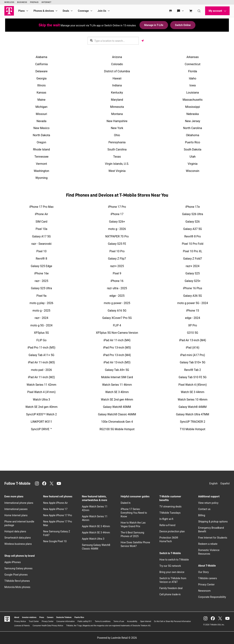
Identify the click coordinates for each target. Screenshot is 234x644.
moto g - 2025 (41, 311)
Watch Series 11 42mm (41, 385)
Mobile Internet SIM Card (117, 377)
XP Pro (193, 325)
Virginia (193, 164)
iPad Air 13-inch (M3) (117, 362)
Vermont (41, 164)
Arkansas (193, 57)
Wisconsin (193, 171)
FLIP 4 (117, 325)
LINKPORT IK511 (41, 422)
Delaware (41, 71)
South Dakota (193, 149)
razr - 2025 (41, 281)
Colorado (117, 64)
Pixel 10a (41, 229)
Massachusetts (193, 100)
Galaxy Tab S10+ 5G (193, 362)
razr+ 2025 (117, 266)
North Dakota (41, 135)
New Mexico (41, 128)
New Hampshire (117, 121)
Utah (193, 157)
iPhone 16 (117, 281)
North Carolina (193, 128)
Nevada (41, 121)
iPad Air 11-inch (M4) (117, 340)
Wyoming (41, 178)
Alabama (41, 57)
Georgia (41, 78)
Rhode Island (41, 149)
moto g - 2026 (117, 229)
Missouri (41, 114)
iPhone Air (41, 214)
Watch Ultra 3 (41, 400)
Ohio (117, 135)
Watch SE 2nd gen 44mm (117, 400)
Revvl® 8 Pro (193, 236)
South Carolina (117, 149)
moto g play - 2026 (41, 303)
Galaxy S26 (193, 222)
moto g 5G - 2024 (41, 325)
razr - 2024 (41, 318)
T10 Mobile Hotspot (193, 429)
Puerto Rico (193, 142)
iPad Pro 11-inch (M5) (41, 348)
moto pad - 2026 (41, 370)
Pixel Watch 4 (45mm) (193, 385)
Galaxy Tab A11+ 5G (41, 355)
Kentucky (117, 93)
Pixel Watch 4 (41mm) (41, 392)
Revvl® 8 (41, 259)
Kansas (41, 93)
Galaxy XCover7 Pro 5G (117, 318)
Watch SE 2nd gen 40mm (41, 407)
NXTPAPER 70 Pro (117, 236)
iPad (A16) (193, 348)
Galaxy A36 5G (193, 296)
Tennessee (41, 157)
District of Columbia (117, 71)
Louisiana (193, 93)
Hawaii (117, 78)
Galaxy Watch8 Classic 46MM (117, 414)
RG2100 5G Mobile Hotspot (117, 429)
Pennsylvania (117, 142)
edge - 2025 (117, 296)
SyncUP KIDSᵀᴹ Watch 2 (41, 414)
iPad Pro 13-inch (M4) (117, 355)
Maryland (117, 100)
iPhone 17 (117, 214)
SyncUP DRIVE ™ (41, 429)
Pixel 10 (41, 251)
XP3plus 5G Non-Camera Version (117, 333)
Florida (193, 71)
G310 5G (193, 333)
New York (117, 128)
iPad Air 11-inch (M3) (41, 362)
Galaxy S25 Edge (41, 266)
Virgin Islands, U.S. (117, 164)
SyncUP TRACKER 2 (193, 422)
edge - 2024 (193, 318)
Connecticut (193, 64)
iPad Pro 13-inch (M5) (117, 348)
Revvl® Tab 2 (193, 370)
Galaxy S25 (193, 273)
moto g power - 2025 (117, 303)
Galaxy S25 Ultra (41, 288)
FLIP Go (41, 340)
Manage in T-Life (154, 25)
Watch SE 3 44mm (193, 392)
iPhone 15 (193, 311)
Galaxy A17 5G (41, 236)
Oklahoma (193, 135)
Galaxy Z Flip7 (117, 259)
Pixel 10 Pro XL (193, 251)
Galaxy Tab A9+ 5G (117, 370)
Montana (117, 114)
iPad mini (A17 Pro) (193, 355)
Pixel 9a (41, 296)
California (41, 64)
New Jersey (193, 121)
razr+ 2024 (193, 266)
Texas (117, 157)
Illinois (41, 85)
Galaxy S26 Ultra (193, 214)
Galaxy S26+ (117, 222)
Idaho (193, 78)
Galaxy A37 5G (193, 229)
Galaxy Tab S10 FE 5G (193, 377)
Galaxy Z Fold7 (193, 259)
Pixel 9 (117, 273)
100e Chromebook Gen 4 (117, 422)
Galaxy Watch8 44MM (193, 407)
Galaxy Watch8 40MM (117, 407)
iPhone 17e (193, 207)
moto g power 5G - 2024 (193, 303)
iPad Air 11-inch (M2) (41, 377)
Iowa (193, 85)
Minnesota (117, 107)
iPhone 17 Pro (117, 207)
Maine (41, 100)
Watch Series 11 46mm (117, 385)
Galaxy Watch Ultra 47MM (193, 414)
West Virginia (117, 171)
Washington (41, 171)
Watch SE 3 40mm (117, 392)
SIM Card (41, 222)
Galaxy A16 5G (117, 311)
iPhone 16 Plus (193, 288)
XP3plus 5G (41, 333)
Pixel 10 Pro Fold (193, 244)
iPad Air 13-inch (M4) (193, 340)
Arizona (117, 57)
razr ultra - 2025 (117, 288)
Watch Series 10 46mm (193, 400)
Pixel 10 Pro (117, 251)
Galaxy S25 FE (117, 244)
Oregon (41, 142)
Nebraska (193, 114)
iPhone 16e (41, 273)
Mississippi (193, 107)
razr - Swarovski (41, 244)
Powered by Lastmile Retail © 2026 (117, 638)
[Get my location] (143, 41)
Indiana (117, 85)
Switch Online (183, 25)
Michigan (41, 107)
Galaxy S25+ (193, 281)
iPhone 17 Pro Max (41, 207)
